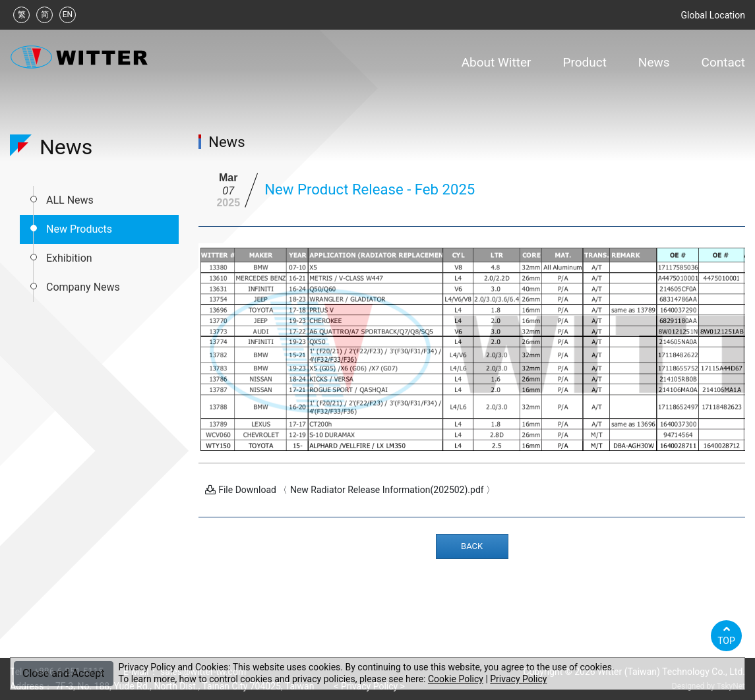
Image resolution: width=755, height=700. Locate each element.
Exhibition (69, 258)
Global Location (713, 15)
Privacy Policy (518, 679)
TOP (726, 635)
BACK (472, 546)
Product (584, 62)
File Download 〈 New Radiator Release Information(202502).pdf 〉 (350, 490)
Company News (83, 287)
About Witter (497, 62)
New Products (79, 229)
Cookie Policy (456, 679)
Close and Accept (64, 673)
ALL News (70, 200)
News (654, 62)
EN (68, 15)
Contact (723, 62)
